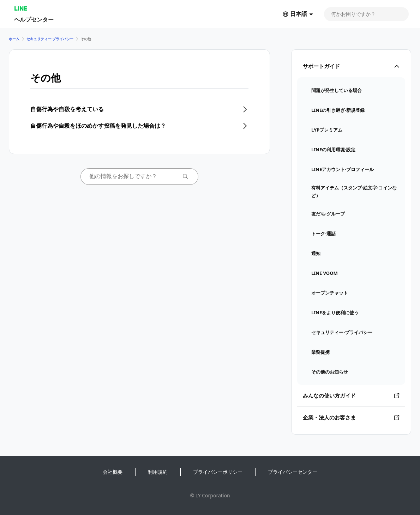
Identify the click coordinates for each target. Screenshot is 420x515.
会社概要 (113, 472)
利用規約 (158, 472)
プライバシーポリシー (218, 472)
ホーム (14, 39)
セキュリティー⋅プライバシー (50, 39)
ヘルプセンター (34, 19)
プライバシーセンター (293, 472)
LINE (21, 8)
